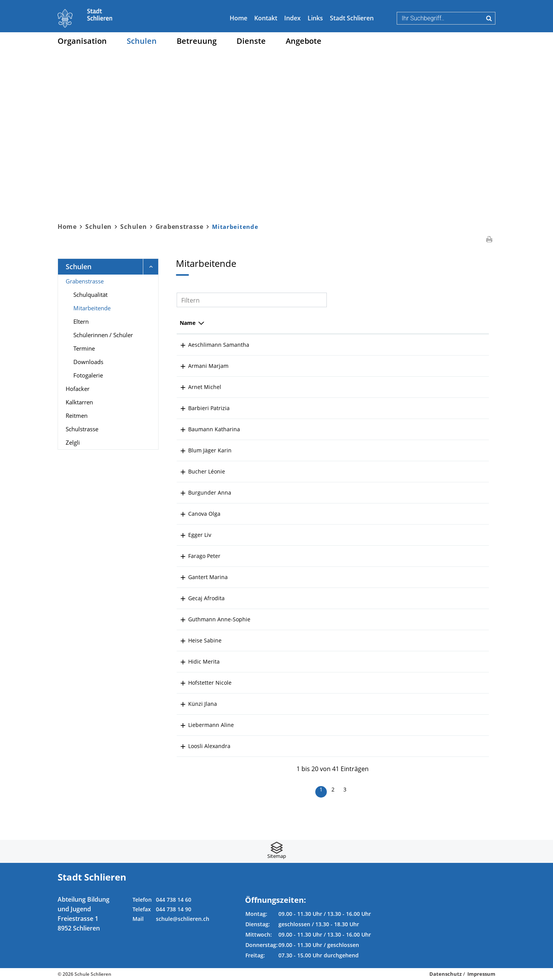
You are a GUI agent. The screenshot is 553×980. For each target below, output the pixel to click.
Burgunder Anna (201, 492)
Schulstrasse (82, 429)
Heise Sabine (196, 640)
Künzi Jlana (194, 704)
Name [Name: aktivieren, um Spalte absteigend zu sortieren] (188, 323)
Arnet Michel (196, 387)
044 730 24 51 (462, 408)
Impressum (481, 974)
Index (292, 18)
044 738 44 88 (462, 661)
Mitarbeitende (108, 308)
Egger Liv (191, 535)
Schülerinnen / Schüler (103, 335)
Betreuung (197, 41)
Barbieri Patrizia (200, 408)
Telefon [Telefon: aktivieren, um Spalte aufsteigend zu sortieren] (454, 323)
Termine (84, 348)
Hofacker (78, 389)
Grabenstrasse (85, 281)
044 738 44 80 (462, 345)
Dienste (251, 41)
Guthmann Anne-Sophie (211, 619)
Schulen (142, 41)
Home (238, 18)
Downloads (88, 362)
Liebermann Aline (203, 725)
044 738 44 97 (462, 387)
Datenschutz (445, 974)
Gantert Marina (200, 577)
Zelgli (73, 442)
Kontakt (266, 18)
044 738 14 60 (174, 900)
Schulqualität (90, 295)
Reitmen (77, 416)
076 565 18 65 (462, 683)
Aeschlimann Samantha (210, 345)
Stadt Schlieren (352, 18)
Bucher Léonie (198, 471)
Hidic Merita (195, 661)
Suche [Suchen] (489, 18)
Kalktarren (79, 402)
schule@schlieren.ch (183, 919)
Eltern (81, 321)
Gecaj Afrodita (198, 598)
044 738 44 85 (462, 450)
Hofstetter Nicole (201, 683)
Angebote (304, 41)
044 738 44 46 (462, 704)
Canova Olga (196, 514)
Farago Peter (196, 556)
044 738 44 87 (462, 619)
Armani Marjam (200, 366)
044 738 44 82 (462, 429)
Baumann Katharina (206, 429)
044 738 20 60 (462, 556)
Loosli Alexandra (201, 746)
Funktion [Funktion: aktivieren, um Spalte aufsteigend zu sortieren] (270, 323)
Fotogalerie (88, 375)
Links (315, 18)
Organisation (82, 41)
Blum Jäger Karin (201, 450)
